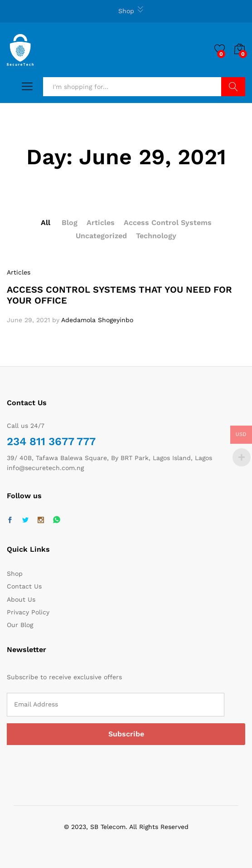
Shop (126, 11)
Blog (70, 223)
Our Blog (20, 625)
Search (233, 87)
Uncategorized (101, 236)
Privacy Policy (28, 612)
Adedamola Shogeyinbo (97, 320)
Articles (101, 223)
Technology (156, 236)
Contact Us (24, 586)
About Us (21, 599)
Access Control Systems (168, 223)
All (46, 223)
